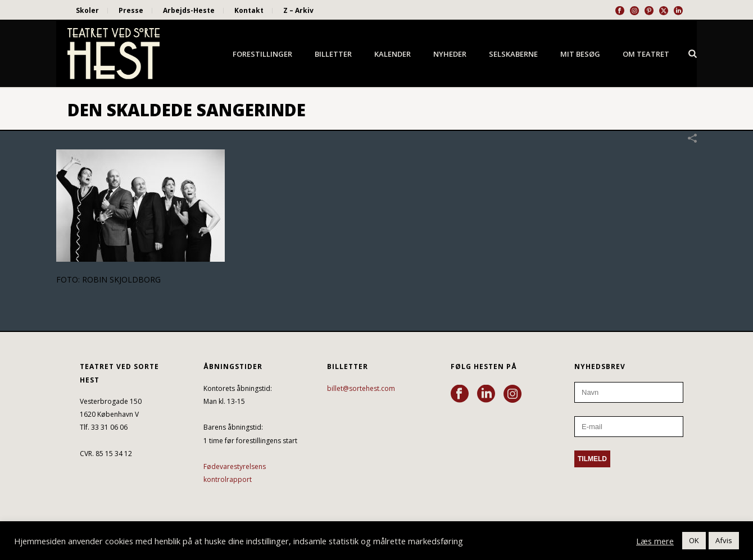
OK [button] (694, 540)
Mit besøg (580, 54)
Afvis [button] (724, 540)
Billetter (333, 54)
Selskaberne (513, 54)
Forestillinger (262, 54)
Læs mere (655, 541)
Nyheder (450, 54)
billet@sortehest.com (361, 388)
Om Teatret (646, 54)
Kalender (393, 54)
